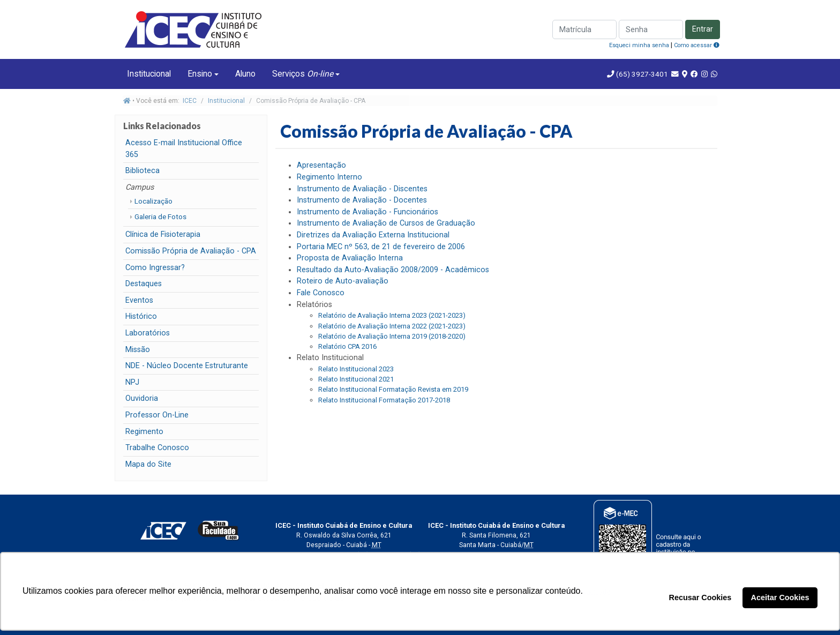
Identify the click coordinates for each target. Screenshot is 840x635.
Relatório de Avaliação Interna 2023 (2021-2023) (392, 315)
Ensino (200, 74)
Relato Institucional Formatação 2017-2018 (384, 400)
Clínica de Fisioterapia (163, 234)
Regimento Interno (329, 177)
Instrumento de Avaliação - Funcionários (367, 212)
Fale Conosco (321, 293)
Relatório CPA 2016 (347, 346)
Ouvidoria (142, 398)
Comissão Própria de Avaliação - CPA (191, 251)
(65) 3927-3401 (641, 74)
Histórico (141, 316)
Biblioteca (142, 171)
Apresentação (321, 165)
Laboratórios (148, 333)
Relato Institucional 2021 (356, 379)
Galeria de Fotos (160, 216)
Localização (153, 201)
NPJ (132, 382)
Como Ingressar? (155, 268)
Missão (138, 350)
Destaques (144, 284)
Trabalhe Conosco (157, 448)
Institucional (149, 74)
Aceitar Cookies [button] (780, 597)
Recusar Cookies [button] (700, 597)
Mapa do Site (148, 464)
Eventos (139, 300)
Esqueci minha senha (639, 45)
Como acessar (697, 45)
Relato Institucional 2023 (356, 369)
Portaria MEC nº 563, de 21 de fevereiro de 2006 (381, 247)
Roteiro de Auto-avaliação (343, 281)
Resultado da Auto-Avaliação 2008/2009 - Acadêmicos (393, 270)
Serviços (303, 74)
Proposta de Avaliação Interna (350, 258)
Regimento (144, 432)
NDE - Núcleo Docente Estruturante (187, 366)
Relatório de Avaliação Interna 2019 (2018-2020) (392, 336)
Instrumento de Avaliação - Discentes (362, 189)
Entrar (703, 29)
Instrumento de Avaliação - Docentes (362, 200)
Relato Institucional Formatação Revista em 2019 (393, 389)
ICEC (190, 101)
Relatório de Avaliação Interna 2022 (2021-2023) (392, 326)
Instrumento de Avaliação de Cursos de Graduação (386, 223)
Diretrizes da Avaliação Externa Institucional (373, 235)
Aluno (245, 74)
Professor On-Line (157, 415)
